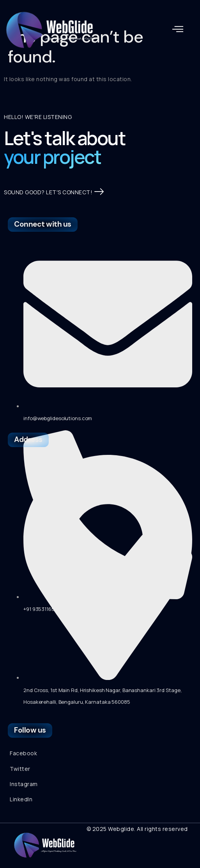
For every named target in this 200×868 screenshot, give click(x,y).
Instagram (24, 784)
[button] (178, 29)
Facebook (23, 753)
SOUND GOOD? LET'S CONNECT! (54, 192)
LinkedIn (21, 799)
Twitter (20, 769)
